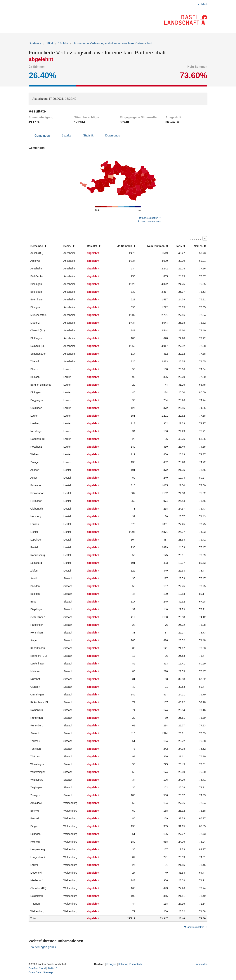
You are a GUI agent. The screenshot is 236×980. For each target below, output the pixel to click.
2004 (50, 43)
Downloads (113, 135)
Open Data (35, 972)
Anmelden (202, 964)
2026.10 (52, 968)
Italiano (123, 964)
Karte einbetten (150, 218)
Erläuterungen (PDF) (42, 947)
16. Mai (63, 43)
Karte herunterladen (150, 222)
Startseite (35, 43)
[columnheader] (45, 246)
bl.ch (204, 4)
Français (111, 964)
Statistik (88, 135)
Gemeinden (42, 136)
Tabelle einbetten (195, 927)
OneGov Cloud (37, 968)
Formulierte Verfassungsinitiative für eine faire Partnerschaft (113, 43)
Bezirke (66, 135)
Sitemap (48, 972)
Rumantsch (135, 964)
